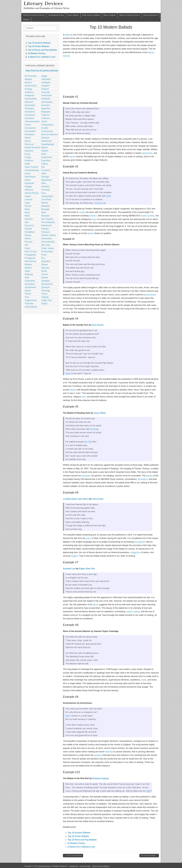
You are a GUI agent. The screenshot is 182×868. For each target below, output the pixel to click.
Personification (48, 242)
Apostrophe (30, 105)
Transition (29, 304)
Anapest (45, 89)
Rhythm (28, 268)
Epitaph (45, 151)
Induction (45, 186)
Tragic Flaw (47, 300)
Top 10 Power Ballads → (149, 856)
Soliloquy (29, 274)
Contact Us (74, 866)
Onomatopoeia (48, 222)
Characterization (32, 121)
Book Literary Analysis (91, 15)
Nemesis (29, 219)
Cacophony (30, 115)
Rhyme (45, 265)
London (82, 212)
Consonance (47, 131)
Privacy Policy (85, 866)
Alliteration (46, 79)
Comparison (30, 128)
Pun (43, 258)
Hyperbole (29, 183)
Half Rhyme (30, 177)
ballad (68, 35)
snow (109, 196)
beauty (149, 476)
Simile (44, 271)
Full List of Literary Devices (34, 15)
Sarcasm (45, 268)
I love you (98, 203)
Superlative (30, 281)
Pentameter (47, 239)
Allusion (28, 82)
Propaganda (30, 255)
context (129, 611)
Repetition (46, 261)
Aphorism (29, 102)
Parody (28, 235)
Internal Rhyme (32, 193)
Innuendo (46, 190)
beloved (109, 752)
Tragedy (45, 297)
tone (84, 397)
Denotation (30, 134)
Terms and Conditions (101, 866)
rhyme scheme (148, 216)
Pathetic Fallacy (49, 235)
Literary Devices (43, 3)
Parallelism (30, 232)
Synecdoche (47, 284)
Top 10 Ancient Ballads (79, 833)
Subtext (45, 278)
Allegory (28, 79)
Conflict (45, 128)
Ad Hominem (31, 76)
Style (27, 278)
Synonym (46, 287)
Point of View (31, 252)
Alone (68, 373)
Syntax (28, 291)
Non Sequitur (47, 219)
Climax (28, 125)
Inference (29, 190)
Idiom (44, 183)
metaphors (135, 552)
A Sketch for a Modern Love (81, 847)
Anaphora (29, 92)
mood (144, 680)
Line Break (46, 199)
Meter (27, 209)
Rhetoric (28, 265)
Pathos (28, 239)
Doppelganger (48, 144)
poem (89, 538)
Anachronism (31, 86)
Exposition (46, 160)
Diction (28, 141)
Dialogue (45, 138)
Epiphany (29, 151)
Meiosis (45, 203)
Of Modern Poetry (76, 843)
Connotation (30, 131)
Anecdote (46, 92)
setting (137, 611)
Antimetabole (31, 99)
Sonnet (45, 274)
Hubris (28, 180)
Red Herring (30, 261)
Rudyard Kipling (100, 778)
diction (73, 390)
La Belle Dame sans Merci (76, 499)
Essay (27, 154)
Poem (27, 248)
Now (68, 716)
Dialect (28, 138)
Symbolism (30, 284)
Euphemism (47, 157)
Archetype (29, 108)
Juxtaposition (47, 196)
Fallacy (45, 164)
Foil (43, 167)
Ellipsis (44, 147)
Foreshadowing (32, 170)
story (94, 219)
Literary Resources (151, 15)
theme (95, 605)
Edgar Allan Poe (87, 569)
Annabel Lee (69, 569)
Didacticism (47, 141)
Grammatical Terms (56, 15)
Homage (45, 177)
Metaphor (46, 206)
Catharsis (46, 118)
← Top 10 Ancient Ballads (73, 856)
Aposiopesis (47, 102)
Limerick (28, 199)
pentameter (147, 153)
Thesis (44, 294)
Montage (45, 209)
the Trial (88, 442)
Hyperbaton (47, 180)
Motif (43, 213)
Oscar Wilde (100, 413)
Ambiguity (46, 82)
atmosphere (140, 542)
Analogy (28, 89)
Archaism (46, 105)
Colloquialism (47, 125)
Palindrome (46, 226)
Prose (44, 255)
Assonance (30, 112)
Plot (26, 245)
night (148, 791)
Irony (44, 193)
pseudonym (151, 295)
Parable (28, 229)
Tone (27, 297)
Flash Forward (31, 167)
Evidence (29, 160)
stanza (91, 233)
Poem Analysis (73, 15)
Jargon (28, 196)
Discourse (29, 144)
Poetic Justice (48, 248)
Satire (27, 271)
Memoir (28, 206)
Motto (27, 216)
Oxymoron (29, 226)
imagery (74, 556)
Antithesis (46, 99)
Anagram (45, 86)
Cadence (45, 115)
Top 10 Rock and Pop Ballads (82, 840)
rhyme (72, 157)
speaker (98, 755)
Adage (44, 76)
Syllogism (46, 281)
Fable (27, 164)
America (93, 216)
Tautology (46, 291)
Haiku (44, 173)
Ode (27, 222)
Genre (28, 173)
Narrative (45, 216)
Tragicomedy (31, 300)
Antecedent (46, 95)
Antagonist (30, 95)
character (86, 476)
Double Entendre (32, 147)
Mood (27, 213)
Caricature (29, 118)
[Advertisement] (111, 76)
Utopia (44, 304)
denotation (143, 479)
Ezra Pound (98, 325)
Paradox (45, 229)
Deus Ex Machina (49, 134)
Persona (28, 242)
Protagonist (30, 258)
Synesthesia (30, 287)
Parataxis (46, 232)
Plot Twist (46, 245)
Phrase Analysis (110, 15)
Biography (46, 112)
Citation (26, 20)
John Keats (98, 499)
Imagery (28, 186)
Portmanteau (47, 252)
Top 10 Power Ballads (78, 836)
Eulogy (28, 157)
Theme (28, 294)
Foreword (46, 170)
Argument (46, 108)
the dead (94, 429)
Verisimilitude (31, 307)
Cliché (44, 121)
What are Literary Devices (130, 15)
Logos (27, 203)
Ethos (44, 154)
